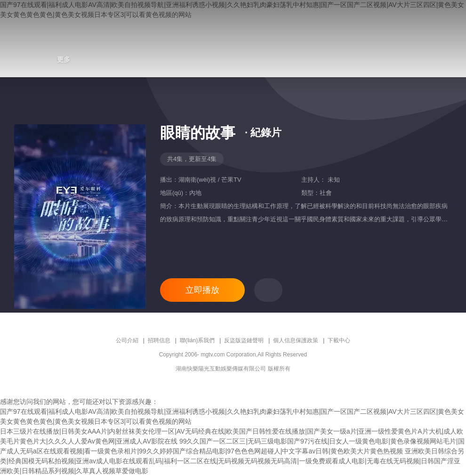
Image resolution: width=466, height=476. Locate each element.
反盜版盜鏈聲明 (244, 340)
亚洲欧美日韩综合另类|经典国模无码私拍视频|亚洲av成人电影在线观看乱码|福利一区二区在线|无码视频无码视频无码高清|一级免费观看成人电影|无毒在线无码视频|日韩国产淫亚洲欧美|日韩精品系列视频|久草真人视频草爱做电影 (232, 461)
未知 (333, 180)
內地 (195, 193)
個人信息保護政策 (296, 340)
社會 (326, 193)
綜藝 (41, 59)
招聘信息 (159, 340)
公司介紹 (127, 340)
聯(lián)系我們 (197, 340)
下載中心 (339, 340)
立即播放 (202, 290)
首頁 (18, 59)
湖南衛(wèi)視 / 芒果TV (210, 180)
